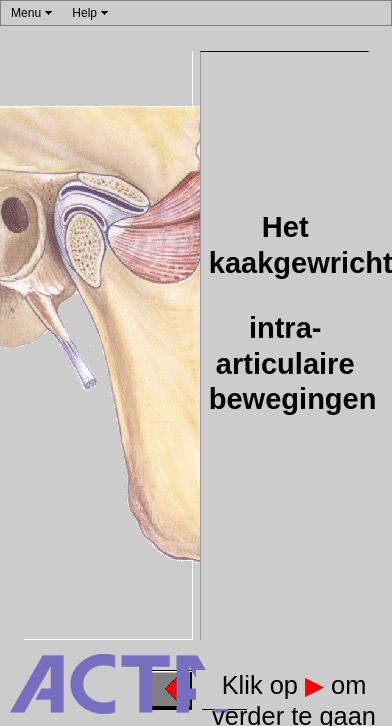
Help (84, 13)
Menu (26, 13)
